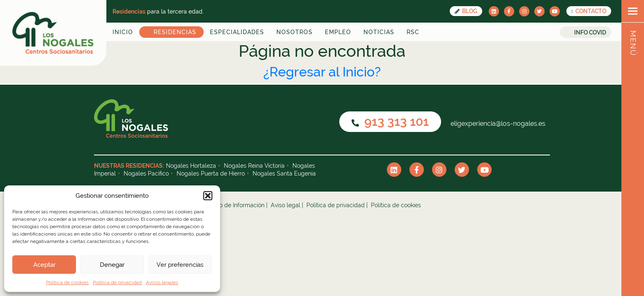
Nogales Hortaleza (191, 166)
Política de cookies (67, 282)
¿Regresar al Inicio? (322, 72)
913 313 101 (390, 121)
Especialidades (237, 32)
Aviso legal (285, 205)
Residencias (175, 32)
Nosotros (294, 32)
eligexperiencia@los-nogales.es (497, 124)
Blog (466, 11)
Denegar (112, 265)
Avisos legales (162, 282)
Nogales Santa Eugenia (284, 173)
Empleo (338, 32)
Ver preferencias (180, 265)
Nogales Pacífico (146, 173)
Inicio (123, 32)
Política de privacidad (117, 282)
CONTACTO (589, 11)
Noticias (379, 32)
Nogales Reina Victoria (254, 166)
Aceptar (44, 265)
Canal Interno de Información (226, 205)
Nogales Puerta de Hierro (211, 173)
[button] (208, 196)
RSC (413, 32)
